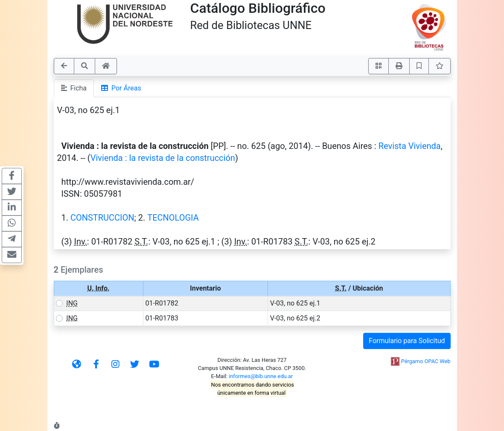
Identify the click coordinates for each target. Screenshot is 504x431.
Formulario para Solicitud (407, 341)
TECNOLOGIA (173, 218)
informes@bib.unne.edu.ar (261, 376)
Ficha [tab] (74, 88)
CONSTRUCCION (102, 218)
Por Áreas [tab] (121, 88)
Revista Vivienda (410, 146)
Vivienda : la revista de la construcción (163, 158)
